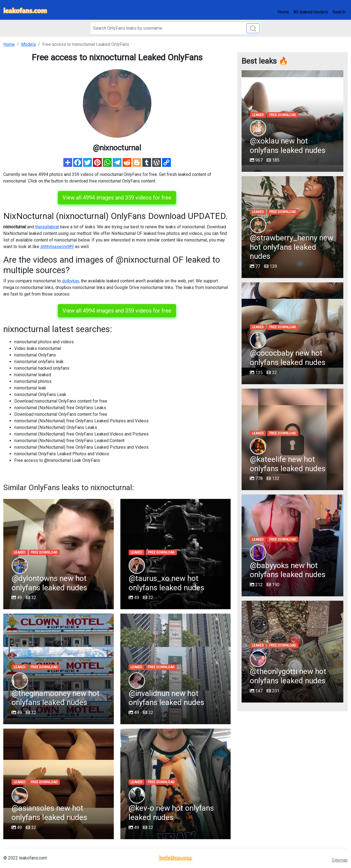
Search (339, 12)
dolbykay (70, 281)
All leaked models (311, 12)
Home (283, 12)
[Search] (175, 28)
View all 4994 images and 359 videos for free (117, 198)
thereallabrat (47, 227)
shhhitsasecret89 (57, 247)
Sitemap (340, 860)
